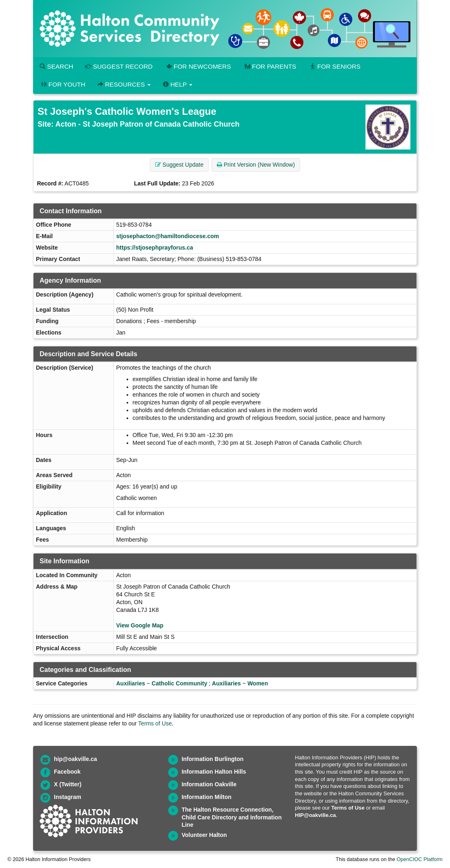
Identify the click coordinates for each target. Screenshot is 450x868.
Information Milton (207, 797)
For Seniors (334, 66)
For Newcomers (198, 66)
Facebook (67, 772)
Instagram (68, 797)
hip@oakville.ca (75, 759)
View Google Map (140, 625)
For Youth (62, 84)
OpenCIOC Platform (420, 859)
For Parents (270, 66)
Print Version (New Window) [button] (256, 165)
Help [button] (178, 84)
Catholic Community (179, 683)
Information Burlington (213, 759)
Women (258, 683)
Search (56, 66)
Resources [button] (124, 84)
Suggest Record (119, 66)
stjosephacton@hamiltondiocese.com (168, 236)
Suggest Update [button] (179, 165)
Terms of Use (155, 723)
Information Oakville (209, 784)
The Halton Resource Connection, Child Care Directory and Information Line (232, 817)
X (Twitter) (68, 784)
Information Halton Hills (214, 772)
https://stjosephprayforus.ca (155, 248)
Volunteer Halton (204, 835)
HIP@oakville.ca (315, 815)
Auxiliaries (131, 683)
